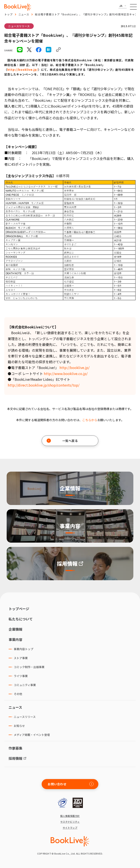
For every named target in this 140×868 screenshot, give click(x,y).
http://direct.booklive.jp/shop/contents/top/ (44, 385)
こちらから (90, 420)
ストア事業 (21, 658)
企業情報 (15, 629)
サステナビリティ (70, 822)
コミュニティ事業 (25, 685)
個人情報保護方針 (70, 816)
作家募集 (15, 748)
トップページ (19, 609)
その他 (18, 694)
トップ (8, 14)
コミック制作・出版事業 (29, 667)
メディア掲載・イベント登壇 (32, 735)
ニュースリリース (19, 26)
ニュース (24, 14)
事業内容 (15, 639)
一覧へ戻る (62, 441)
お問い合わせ (71, 784)
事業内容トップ (24, 649)
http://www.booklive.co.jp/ (66, 373)
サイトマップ (70, 828)
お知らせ (19, 726)
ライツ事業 (21, 676)
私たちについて (21, 619)
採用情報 (15, 758)
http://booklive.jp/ (23, 70)
